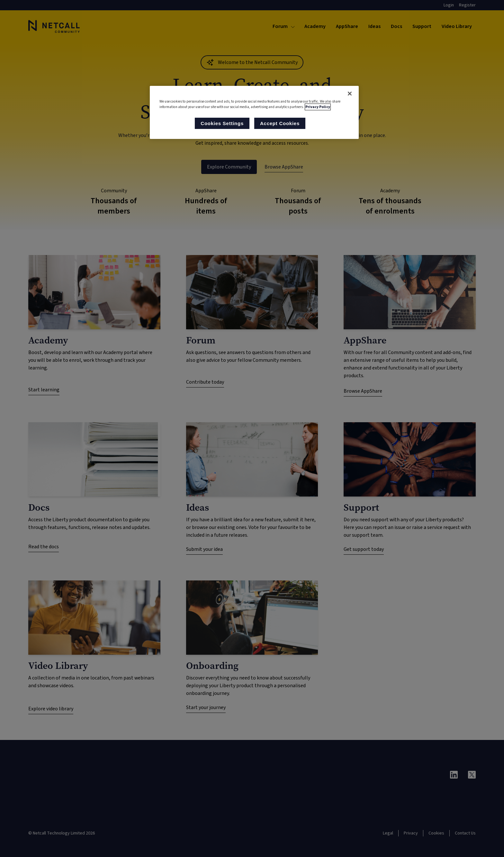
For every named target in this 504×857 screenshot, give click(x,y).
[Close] (350, 94)
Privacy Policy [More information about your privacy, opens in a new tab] (318, 107)
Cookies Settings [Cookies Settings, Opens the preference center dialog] (222, 123)
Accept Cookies (280, 123)
